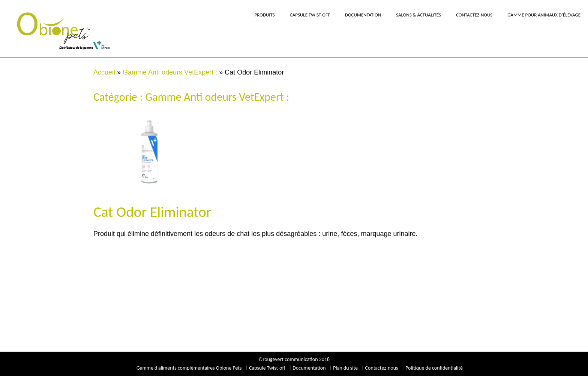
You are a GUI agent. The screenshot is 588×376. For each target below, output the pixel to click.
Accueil (104, 72)
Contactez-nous (382, 368)
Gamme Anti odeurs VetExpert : (170, 72)
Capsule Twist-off (267, 368)
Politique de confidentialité (434, 368)
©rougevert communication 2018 (294, 359)
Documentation (309, 368)
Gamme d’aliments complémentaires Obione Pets (189, 368)
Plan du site (345, 368)
